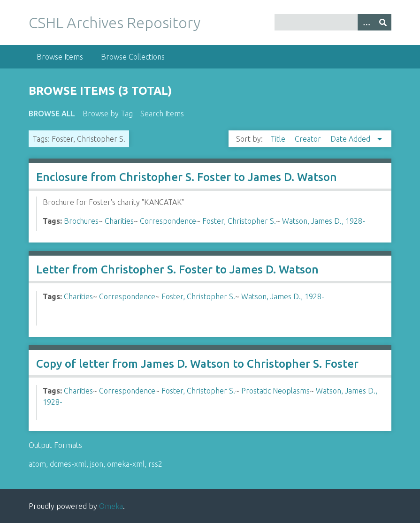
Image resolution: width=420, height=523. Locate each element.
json (97, 464)
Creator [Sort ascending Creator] (309, 139)
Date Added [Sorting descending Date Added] (351, 139)
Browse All (52, 114)
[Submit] (383, 22)
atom (37, 464)
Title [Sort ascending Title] (279, 139)
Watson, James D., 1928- (324, 221)
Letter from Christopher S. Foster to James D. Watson (177, 269)
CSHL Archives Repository (115, 23)
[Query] (333, 22)
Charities (119, 221)
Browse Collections (133, 57)
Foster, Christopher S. (239, 221)
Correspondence (168, 221)
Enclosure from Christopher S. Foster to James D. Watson (187, 177)
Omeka (111, 506)
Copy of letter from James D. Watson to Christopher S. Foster (197, 364)
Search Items (162, 114)
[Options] (366, 22)
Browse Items (60, 57)
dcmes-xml (68, 464)
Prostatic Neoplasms (275, 391)
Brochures (81, 221)
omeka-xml (126, 464)
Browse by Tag (108, 114)
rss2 (155, 464)
